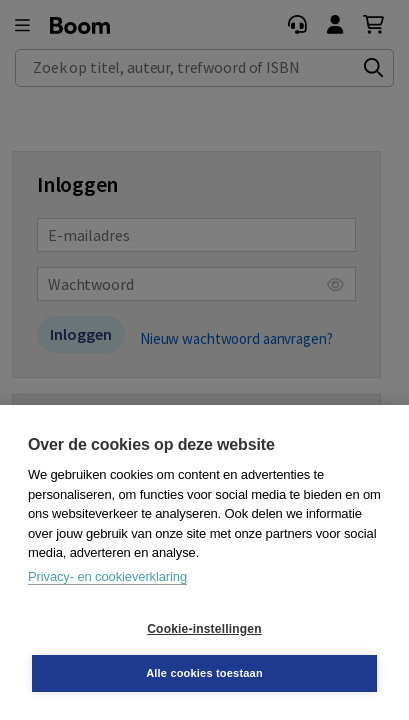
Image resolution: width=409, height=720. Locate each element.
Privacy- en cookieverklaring (107, 576)
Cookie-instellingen (204, 629)
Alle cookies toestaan (204, 673)
